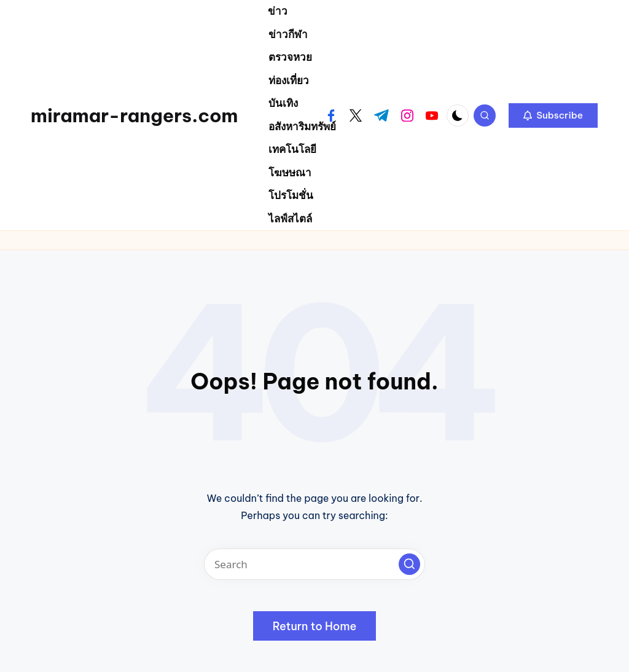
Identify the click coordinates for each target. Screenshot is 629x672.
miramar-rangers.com (134, 115)
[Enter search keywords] (314, 564)
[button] (553, 115)
